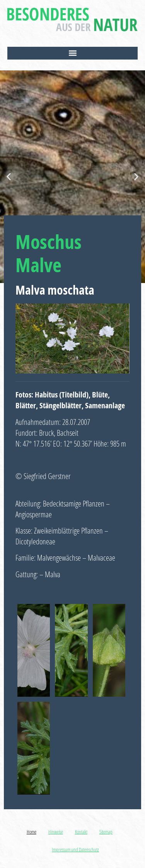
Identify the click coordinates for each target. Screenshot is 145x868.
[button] (73, 53)
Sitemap (106, 832)
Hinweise (56, 832)
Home (32, 832)
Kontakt (81, 832)
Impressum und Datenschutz (75, 849)
